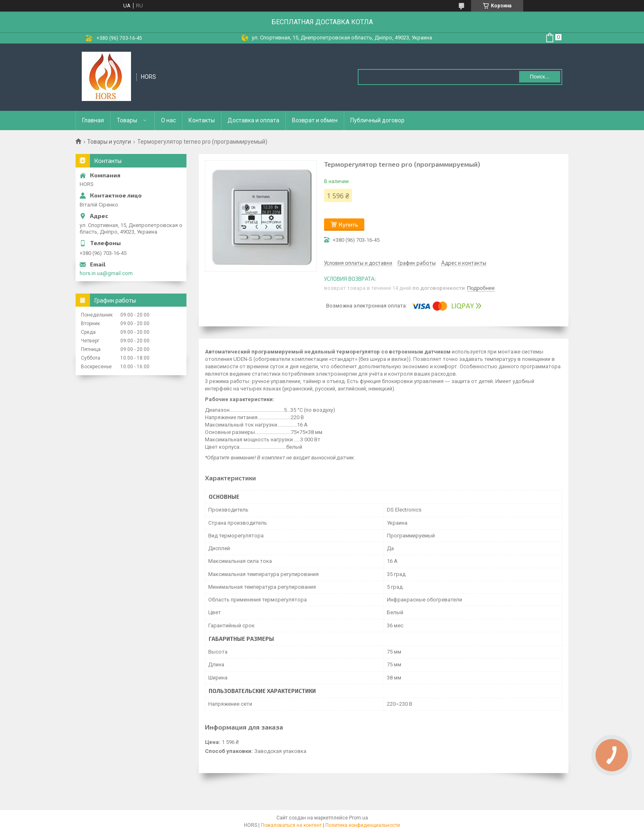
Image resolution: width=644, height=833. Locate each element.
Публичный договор (377, 120)
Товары (127, 120)
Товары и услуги (109, 142)
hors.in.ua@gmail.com (106, 273)
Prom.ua (359, 818)
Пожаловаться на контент (291, 825)
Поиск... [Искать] (540, 77)
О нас (168, 120)
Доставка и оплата (253, 120)
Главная (93, 120)
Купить (348, 224)
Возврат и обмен (315, 120)
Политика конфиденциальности (363, 825)
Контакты (202, 120)
